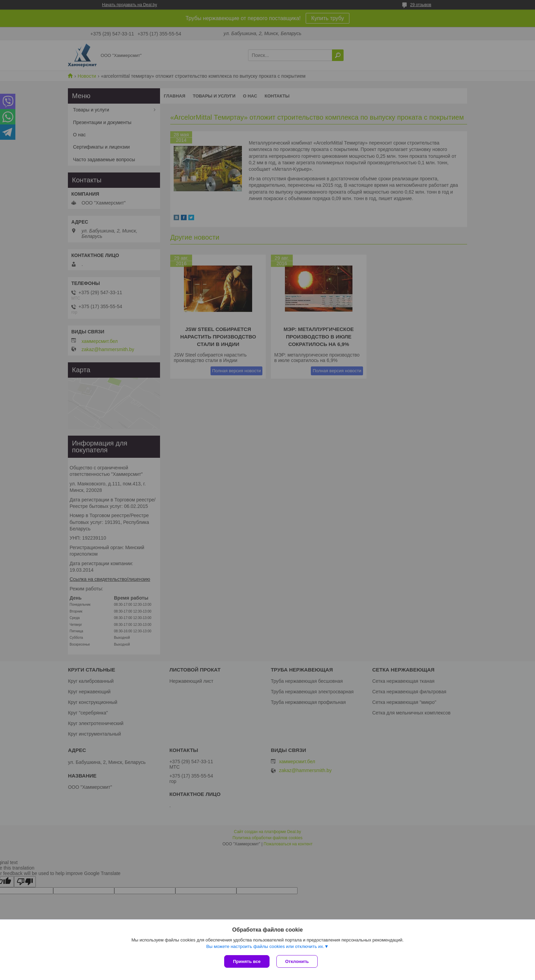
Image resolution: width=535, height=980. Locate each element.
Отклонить (297, 961)
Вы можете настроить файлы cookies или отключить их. (265, 946)
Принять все (247, 961)
